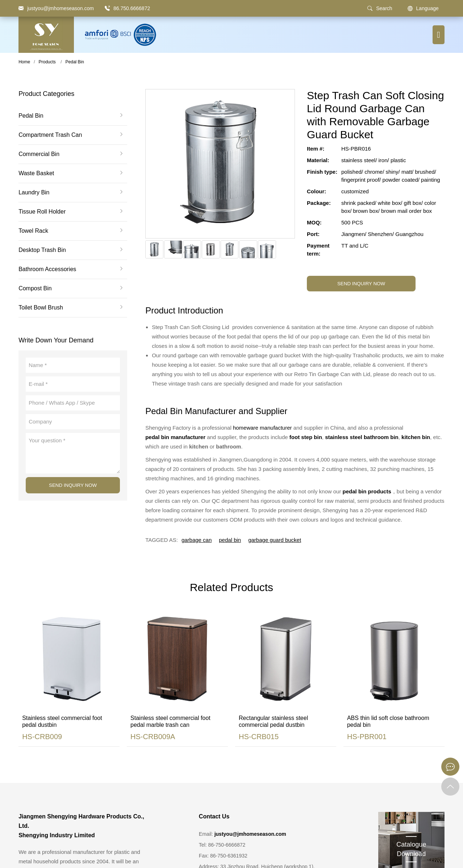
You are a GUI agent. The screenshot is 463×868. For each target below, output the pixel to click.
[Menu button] (439, 35)
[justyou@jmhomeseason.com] (56, 8)
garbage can (197, 540)
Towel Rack (33, 231)
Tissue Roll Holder (42, 212)
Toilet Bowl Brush (41, 308)
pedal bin (230, 540)
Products (47, 62)
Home (24, 62)
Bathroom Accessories (47, 269)
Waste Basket (36, 173)
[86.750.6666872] (107, 8)
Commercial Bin (39, 154)
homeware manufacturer (262, 428)
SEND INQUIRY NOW (73, 485)
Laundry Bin (34, 193)
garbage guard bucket (275, 540)
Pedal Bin (75, 62)
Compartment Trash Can (50, 135)
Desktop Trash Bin (42, 250)
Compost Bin (35, 288)
